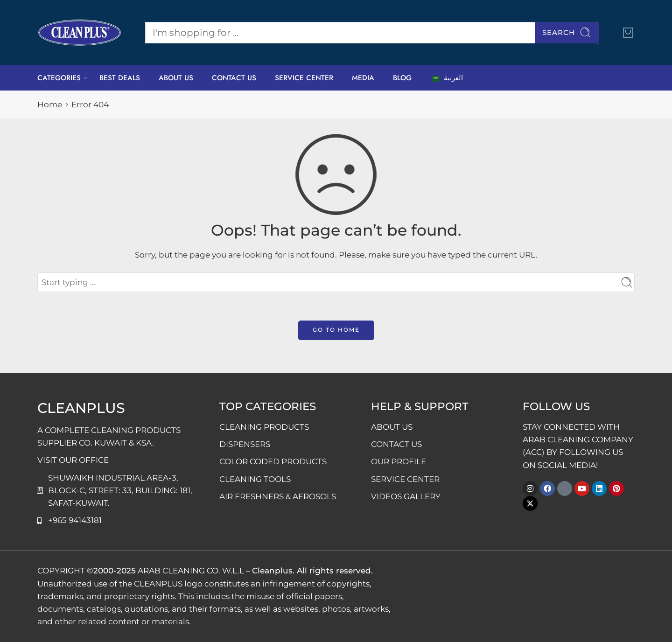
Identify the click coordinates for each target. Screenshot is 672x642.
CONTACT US (234, 78)
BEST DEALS (120, 78)
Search (567, 32)
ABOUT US (176, 78)
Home (50, 105)
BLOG (402, 78)
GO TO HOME (336, 330)
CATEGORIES (59, 78)
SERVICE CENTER (304, 78)
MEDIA (363, 78)
